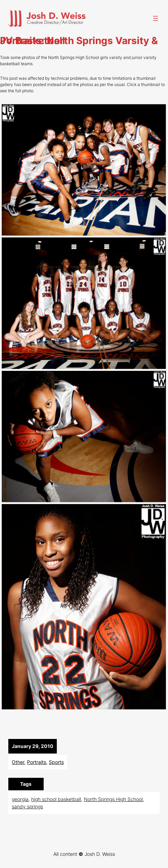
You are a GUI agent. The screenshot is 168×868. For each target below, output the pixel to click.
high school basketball (56, 799)
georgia (20, 799)
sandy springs (27, 806)
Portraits (37, 762)
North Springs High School (113, 799)
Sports (56, 762)
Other (18, 762)
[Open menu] (156, 18)
